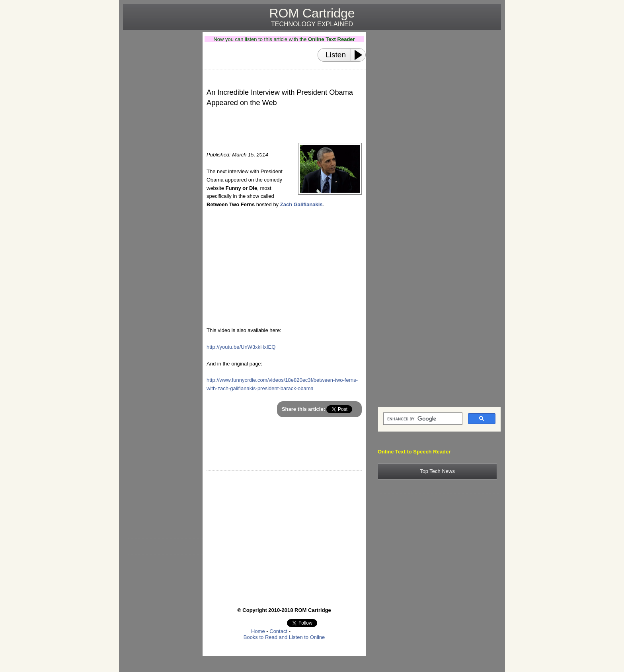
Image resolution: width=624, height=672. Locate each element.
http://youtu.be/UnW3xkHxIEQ (241, 347)
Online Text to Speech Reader (414, 452)
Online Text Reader (331, 39)
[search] (422, 419)
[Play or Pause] (361, 55)
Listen (336, 55)
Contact (278, 631)
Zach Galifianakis (301, 204)
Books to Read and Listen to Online (284, 637)
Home (258, 631)
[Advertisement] (160, 152)
